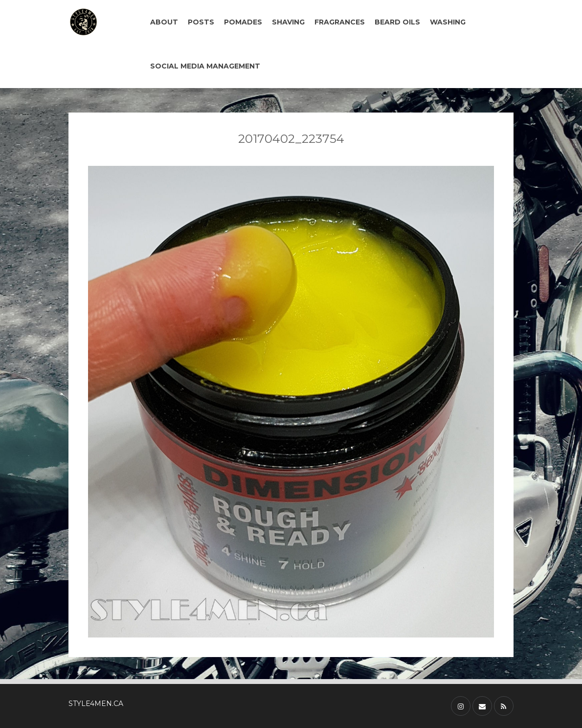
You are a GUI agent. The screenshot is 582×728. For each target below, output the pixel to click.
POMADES (243, 22)
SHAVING (288, 22)
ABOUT (164, 22)
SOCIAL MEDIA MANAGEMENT (205, 66)
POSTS (201, 22)
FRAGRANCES (340, 22)
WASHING (448, 22)
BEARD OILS (397, 22)
